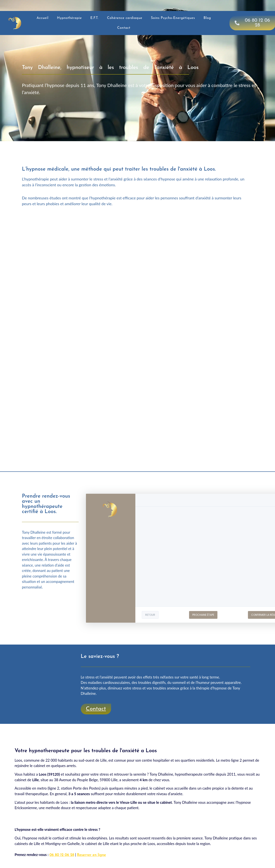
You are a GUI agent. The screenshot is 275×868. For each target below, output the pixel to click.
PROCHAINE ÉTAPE (203, 615)
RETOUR (150, 615)
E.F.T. (95, 18)
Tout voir (130, 729)
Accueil (42, 18)
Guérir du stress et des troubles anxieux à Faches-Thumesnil (190, 729)
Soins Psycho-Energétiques (173, 18)
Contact (124, 28)
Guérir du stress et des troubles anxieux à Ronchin (76, 729)
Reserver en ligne (91, 855)
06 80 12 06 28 (62, 855)
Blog (207, 18)
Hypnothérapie (69, 18)
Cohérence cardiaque (125, 18)
